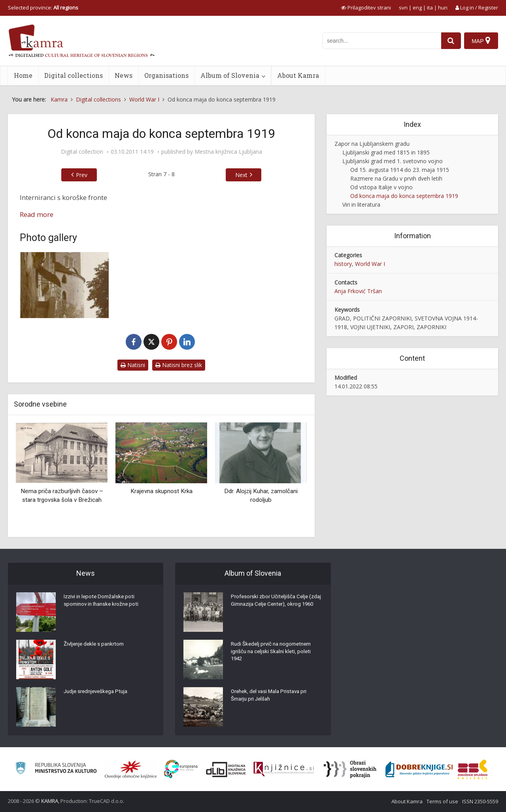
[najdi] (450, 41)
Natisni (133, 365)
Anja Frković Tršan (358, 291)
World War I (370, 264)
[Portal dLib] (226, 769)
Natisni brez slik (179, 365)
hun (443, 8)
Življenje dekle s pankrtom (96, 646)
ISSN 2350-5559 (480, 801)
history (343, 264)
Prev (82, 175)
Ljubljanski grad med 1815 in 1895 (386, 152)
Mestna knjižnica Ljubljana (228, 152)
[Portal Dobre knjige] (419, 769)
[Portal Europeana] (181, 769)
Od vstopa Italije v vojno (381, 187)
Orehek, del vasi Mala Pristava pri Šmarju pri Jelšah (272, 697)
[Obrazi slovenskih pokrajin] (350, 769)
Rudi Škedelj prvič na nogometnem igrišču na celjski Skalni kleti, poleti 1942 (274, 654)
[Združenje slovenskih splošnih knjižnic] (284, 769)
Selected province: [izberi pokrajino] (43, 8)
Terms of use (442, 801)
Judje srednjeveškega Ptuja (98, 693)
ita (430, 8)
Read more (37, 214)
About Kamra (298, 75)
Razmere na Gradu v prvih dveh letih (396, 178)
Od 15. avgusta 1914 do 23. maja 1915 (400, 170)
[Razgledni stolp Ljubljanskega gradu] (64, 285)
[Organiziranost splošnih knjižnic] (131, 769)
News (124, 75)
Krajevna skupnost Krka (161, 491)
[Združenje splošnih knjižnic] (473, 769)
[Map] (481, 41)
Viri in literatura (361, 204)
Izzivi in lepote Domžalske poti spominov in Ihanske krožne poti (103, 602)
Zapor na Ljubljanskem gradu (372, 144)
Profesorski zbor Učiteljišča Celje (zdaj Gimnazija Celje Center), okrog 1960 (275, 606)
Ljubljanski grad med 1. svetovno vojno (393, 161)
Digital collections (74, 75)
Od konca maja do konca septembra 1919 (404, 196)
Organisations (166, 75)
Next (241, 175)
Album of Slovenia (230, 75)
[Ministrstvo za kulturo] (56, 769)
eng (417, 8)
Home (23, 75)
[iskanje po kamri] (381, 41)
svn (403, 8)
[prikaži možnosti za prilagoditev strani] (366, 8)
